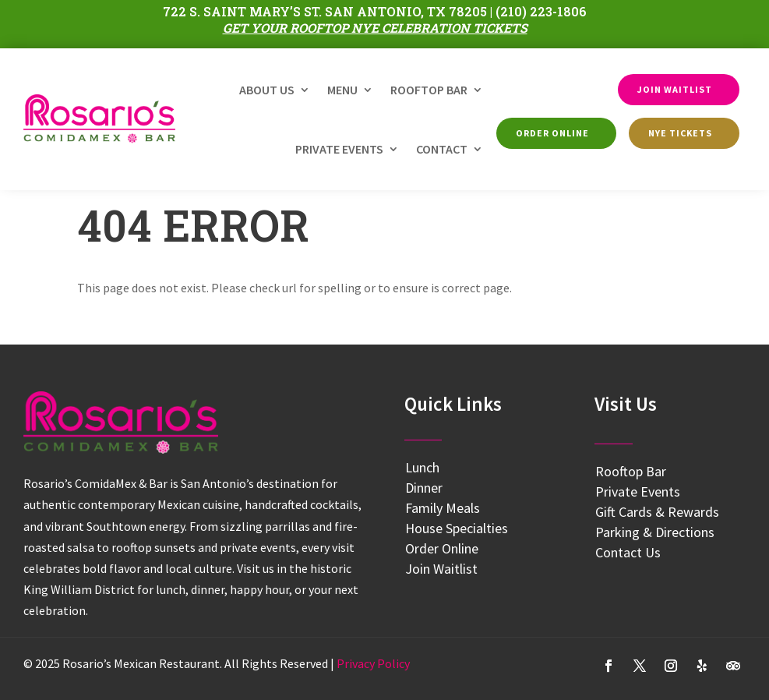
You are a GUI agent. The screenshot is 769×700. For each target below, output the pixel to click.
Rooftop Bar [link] (429, 90)
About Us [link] (267, 90)
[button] (608, 666)
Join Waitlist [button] (675, 89)
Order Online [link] (442, 548)
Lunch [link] (422, 467)
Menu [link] (342, 90)
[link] (99, 119)
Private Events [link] (339, 149)
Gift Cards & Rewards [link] (657, 512)
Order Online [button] (552, 133)
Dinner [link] (424, 488)
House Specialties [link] (457, 528)
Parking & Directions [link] (655, 532)
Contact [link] (442, 149)
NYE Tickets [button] (680, 133)
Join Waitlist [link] (441, 569)
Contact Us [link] (628, 552)
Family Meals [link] (443, 508)
